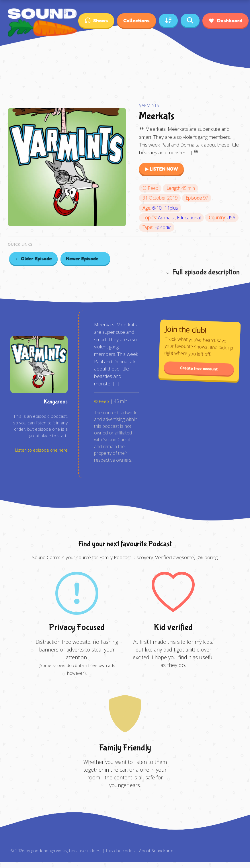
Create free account (199, 368)
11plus (171, 208)
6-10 (157, 208)
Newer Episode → (85, 259)
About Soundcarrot (157, 851)
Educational (189, 218)
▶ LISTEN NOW (161, 169)
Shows (96, 21)
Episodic (163, 227)
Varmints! (150, 105)
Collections (136, 20)
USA (231, 218)
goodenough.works (49, 851)
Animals (166, 218)
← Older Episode (33, 259)
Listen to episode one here (41, 450)
